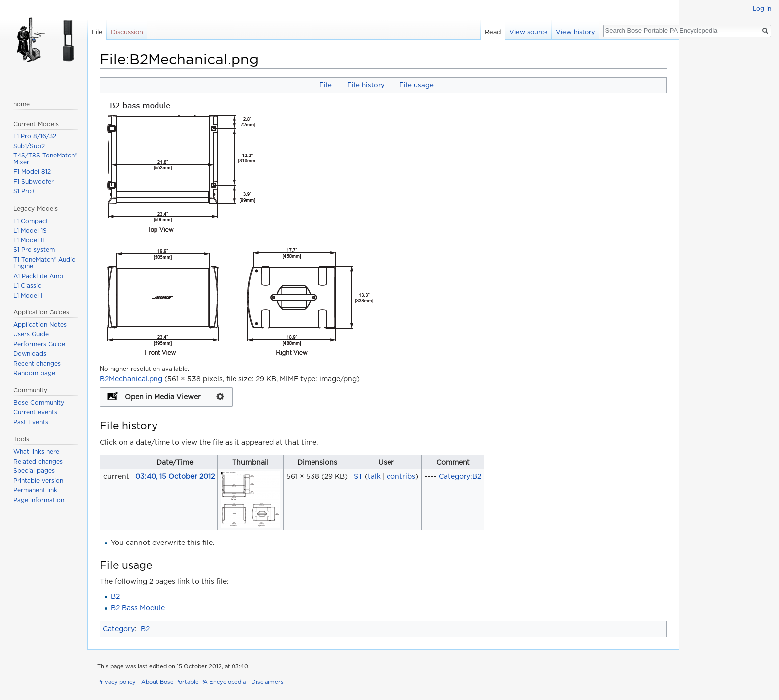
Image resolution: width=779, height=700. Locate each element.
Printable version (38, 481)
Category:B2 (460, 476)
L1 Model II (29, 240)
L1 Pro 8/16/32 (35, 136)
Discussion (127, 32)
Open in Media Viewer (163, 397)
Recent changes (37, 363)
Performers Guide (39, 344)
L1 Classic (27, 285)
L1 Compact (31, 221)
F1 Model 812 (32, 172)
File (326, 85)
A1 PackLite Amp (38, 276)
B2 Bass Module (138, 608)
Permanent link (35, 490)
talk (374, 476)
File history (366, 85)
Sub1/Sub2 (29, 146)
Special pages (34, 471)
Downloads (30, 353)
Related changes (38, 461)
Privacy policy (117, 682)
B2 (115, 596)
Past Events (31, 422)
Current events (35, 412)
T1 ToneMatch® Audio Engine (44, 263)
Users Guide (31, 334)
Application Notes (40, 325)
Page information (39, 500)
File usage (417, 85)
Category (119, 629)
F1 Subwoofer (34, 182)
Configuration (220, 397)
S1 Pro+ (25, 191)
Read (493, 32)
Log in (762, 9)
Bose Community (39, 403)
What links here (36, 451)
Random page (34, 373)
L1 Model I (28, 295)
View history (576, 32)
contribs (401, 476)
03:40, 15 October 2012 (175, 476)
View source (529, 32)
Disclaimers (268, 682)
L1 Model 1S (30, 230)
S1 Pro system (34, 250)
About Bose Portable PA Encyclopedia (194, 682)
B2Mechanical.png (131, 379)
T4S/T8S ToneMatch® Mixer (45, 159)
